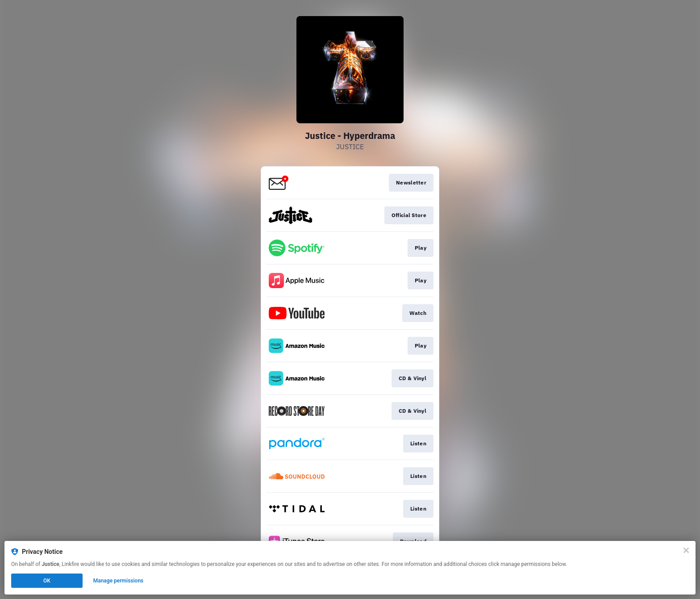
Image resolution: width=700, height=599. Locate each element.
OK (47, 581)
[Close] (686, 550)
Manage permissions (119, 581)
